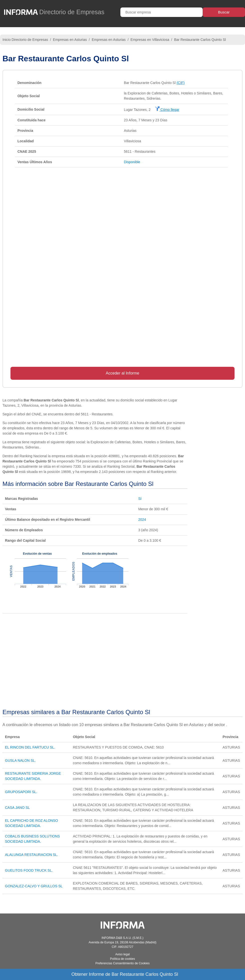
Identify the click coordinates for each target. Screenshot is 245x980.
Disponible (132, 162)
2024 (142, 520)
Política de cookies (122, 959)
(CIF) (181, 83)
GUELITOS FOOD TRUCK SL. (29, 870)
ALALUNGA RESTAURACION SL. (32, 855)
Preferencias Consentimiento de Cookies (122, 963)
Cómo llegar (167, 110)
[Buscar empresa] (162, 12)
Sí (140, 499)
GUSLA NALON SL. (20, 760)
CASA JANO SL (17, 808)
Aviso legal (123, 954)
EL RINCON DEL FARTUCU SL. (30, 747)
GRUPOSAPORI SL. (21, 792)
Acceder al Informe (122, 373)
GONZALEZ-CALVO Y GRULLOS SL (34, 886)
